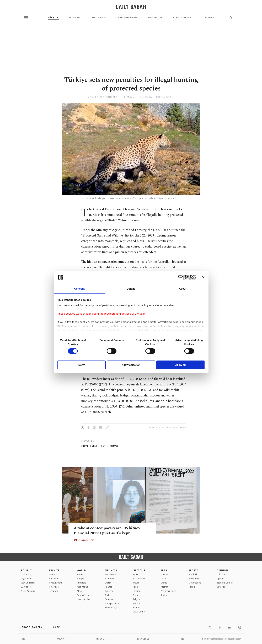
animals (114, 446)
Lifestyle (139, 570)
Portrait (164, 587)
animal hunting (89, 446)
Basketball (194, 579)
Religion (137, 599)
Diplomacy (26, 574)
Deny (82, 365)
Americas (81, 583)
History (136, 603)
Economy (109, 579)
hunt (104, 446)
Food (135, 587)
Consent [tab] (79, 289)
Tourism (109, 591)
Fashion (137, 591)
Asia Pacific (82, 587)
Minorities (155, 18)
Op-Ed (220, 579)
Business (111, 570)
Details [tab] (131, 289)
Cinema (164, 574)
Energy (108, 583)
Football (193, 574)
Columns (221, 574)
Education (99, 18)
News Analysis (28, 591)
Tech (107, 595)
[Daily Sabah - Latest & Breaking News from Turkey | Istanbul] (131, 7)
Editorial (221, 587)
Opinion (222, 570)
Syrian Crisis (83, 595)
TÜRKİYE (53, 18)
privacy (61, 639)
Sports (194, 570)
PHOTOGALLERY (87, 540)
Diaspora (208, 18)
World (81, 570)
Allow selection (131, 365)
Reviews (165, 595)
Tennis (192, 587)
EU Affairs (26, 587)
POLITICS (27, 570)
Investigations (127, 18)
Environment (139, 579)
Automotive (110, 574)
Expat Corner (182, 18)
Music (163, 579)
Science (136, 595)
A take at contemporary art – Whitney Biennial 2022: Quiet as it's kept (108, 531)
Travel (136, 583)
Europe (80, 579)
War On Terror (28, 583)
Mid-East (81, 574)
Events (164, 583)
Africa (80, 591)
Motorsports (195, 583)
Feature (137, 608)
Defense (109, 599)
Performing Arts (168, 591)
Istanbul (75, 18)
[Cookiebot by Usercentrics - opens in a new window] (181, 277)
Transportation (112, 603)
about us (101, 639)
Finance (108, 587)
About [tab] (183, 289)
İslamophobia (84, 599)
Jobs (23, 639)
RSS (183, 639)
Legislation (26, 579)
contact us (143, 639)
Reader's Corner (225, 583)
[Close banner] (203, 277)
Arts (164, 570)
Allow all (181, 365)
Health (136, 574)
